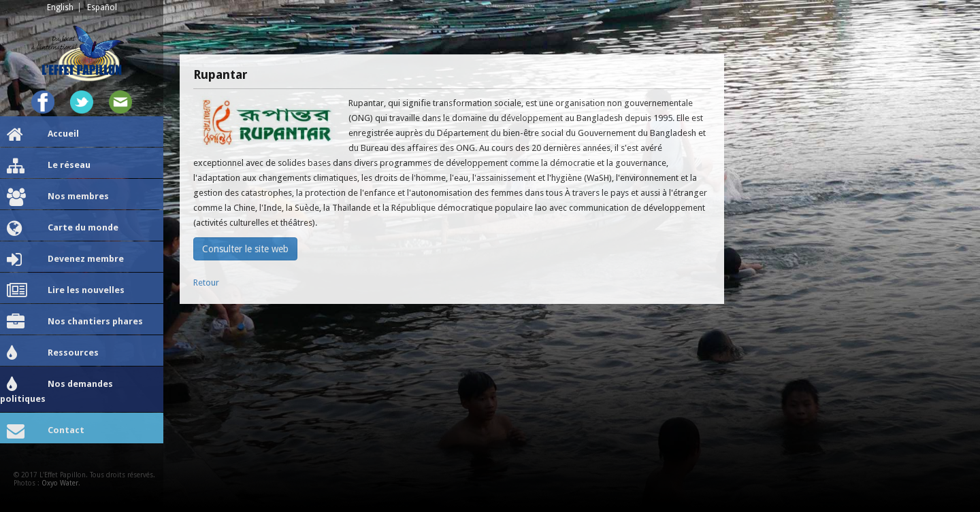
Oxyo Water (60, 483)
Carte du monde (63, 228)
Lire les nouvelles (66, 291)
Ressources (53, 354)
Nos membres (58, 197)
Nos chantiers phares (75, 322)
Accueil (43, 135)
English (60, 7)
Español (102, 7)
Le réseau (49, 166)
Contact (46, 431)
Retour (206, 283)
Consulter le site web (245, 249)
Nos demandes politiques (56, 390)
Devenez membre (65, 260)
